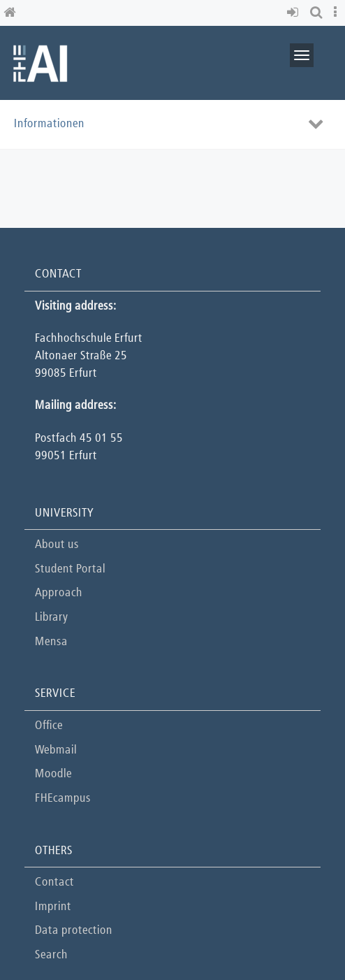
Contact (54, 882)
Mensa (51, 642)
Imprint (53, 907)
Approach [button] (59, 593)
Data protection (74, 931)
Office (49, 726)
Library (51, 618)
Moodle (53, 774)
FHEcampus (63, 799)
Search (51, 955)
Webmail (56, 750)
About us (57, 545)
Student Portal (70, 569)
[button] (295, 13)
